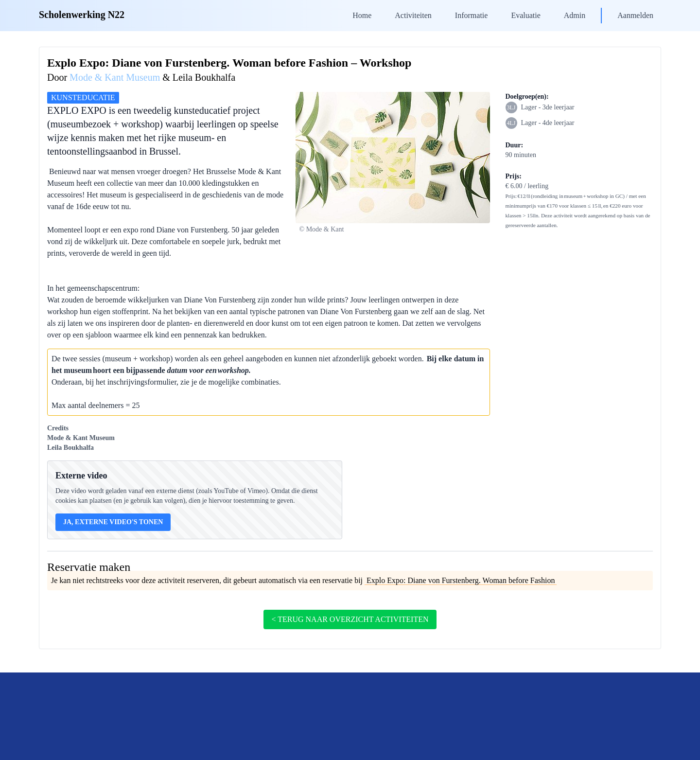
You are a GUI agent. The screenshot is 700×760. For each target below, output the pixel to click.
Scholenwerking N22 (82, 15)
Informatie (472, 15)
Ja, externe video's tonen (113, 522)
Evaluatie (525, 15)
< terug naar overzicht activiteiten (350, 619)
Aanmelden (635, 15)
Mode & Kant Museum (115, 77)
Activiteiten (413, 15)
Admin (575, 15)
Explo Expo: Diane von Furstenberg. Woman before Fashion (461, 580)
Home (362, 15)
